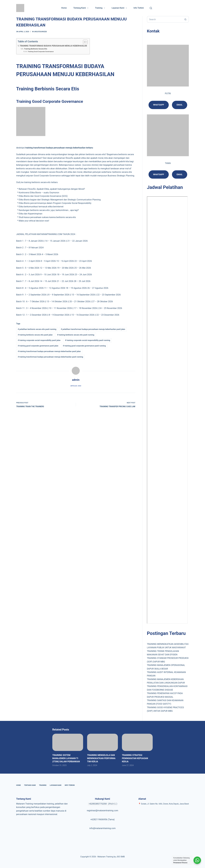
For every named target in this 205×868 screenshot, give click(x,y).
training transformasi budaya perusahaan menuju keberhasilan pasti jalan (49, 351)
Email (180, 174)
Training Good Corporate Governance (41, 52)
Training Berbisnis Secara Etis (36, 49)
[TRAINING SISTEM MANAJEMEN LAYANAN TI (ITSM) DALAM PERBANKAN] (68, 742)
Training (100, 8)
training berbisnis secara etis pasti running (76, 335)
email (180, 105)
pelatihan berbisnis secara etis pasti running (37, 329)
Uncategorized (40, 32)
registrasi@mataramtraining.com (102, 811)
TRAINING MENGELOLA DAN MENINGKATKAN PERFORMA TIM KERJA (101, 758)
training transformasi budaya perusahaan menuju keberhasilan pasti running (50, 357)
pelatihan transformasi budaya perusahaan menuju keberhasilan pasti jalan (93, 329)
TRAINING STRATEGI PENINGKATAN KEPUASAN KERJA (135, 758)
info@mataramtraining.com (102, 828)
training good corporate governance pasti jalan (38, 346)
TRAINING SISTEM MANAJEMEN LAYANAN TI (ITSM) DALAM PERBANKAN (66, 758)
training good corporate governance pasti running (84, 346)
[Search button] (185, 19)
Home (64, 8)
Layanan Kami (120, 8)
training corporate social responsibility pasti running (88, 340)
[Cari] (151, 8)
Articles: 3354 (76, 386)
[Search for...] (165, 19)
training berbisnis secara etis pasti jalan (35, 335)
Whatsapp (159, 105)
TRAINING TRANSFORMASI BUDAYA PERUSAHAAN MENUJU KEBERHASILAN (53, 46)
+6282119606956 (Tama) (102, 819)
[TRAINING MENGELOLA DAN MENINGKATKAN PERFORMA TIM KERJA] (102, 742)
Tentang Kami (81, 8)
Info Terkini (139, 8)
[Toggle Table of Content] (84, 42)
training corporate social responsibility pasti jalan (39, 340)
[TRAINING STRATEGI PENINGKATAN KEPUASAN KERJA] (137, 742)
